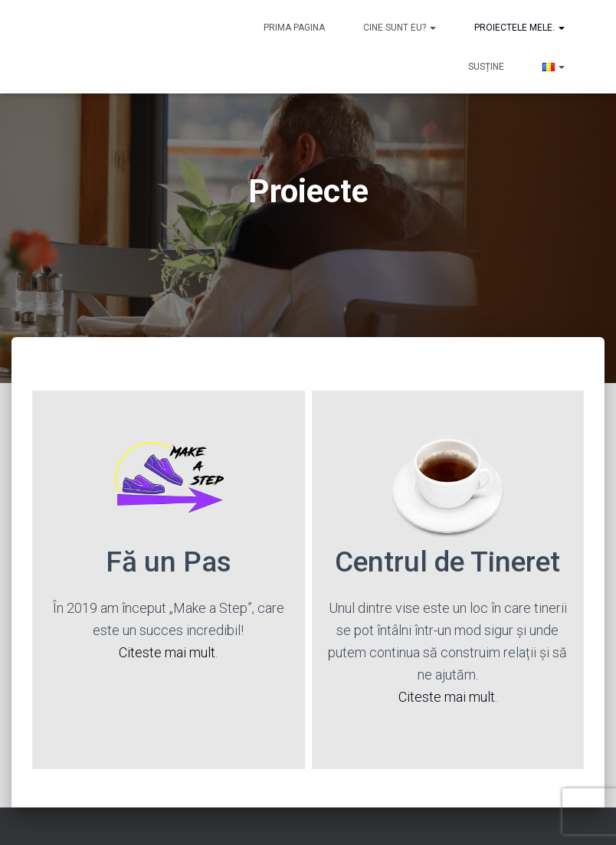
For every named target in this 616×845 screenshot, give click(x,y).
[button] (432, 28)
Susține (486, 67)
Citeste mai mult (167, 652)
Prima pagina (294, 28)
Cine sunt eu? (400, 28)
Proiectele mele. (519, 28)
